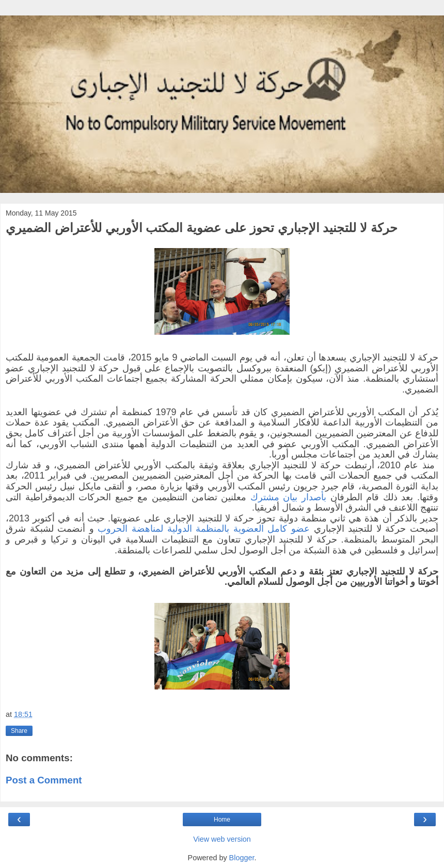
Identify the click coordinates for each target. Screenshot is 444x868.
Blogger (242, 858)
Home (222, 820)
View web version (222, 839)
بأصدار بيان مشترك (288, 497)
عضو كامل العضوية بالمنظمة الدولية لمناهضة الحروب (204, 529)
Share (19, 731)
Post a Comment (44, 780)
